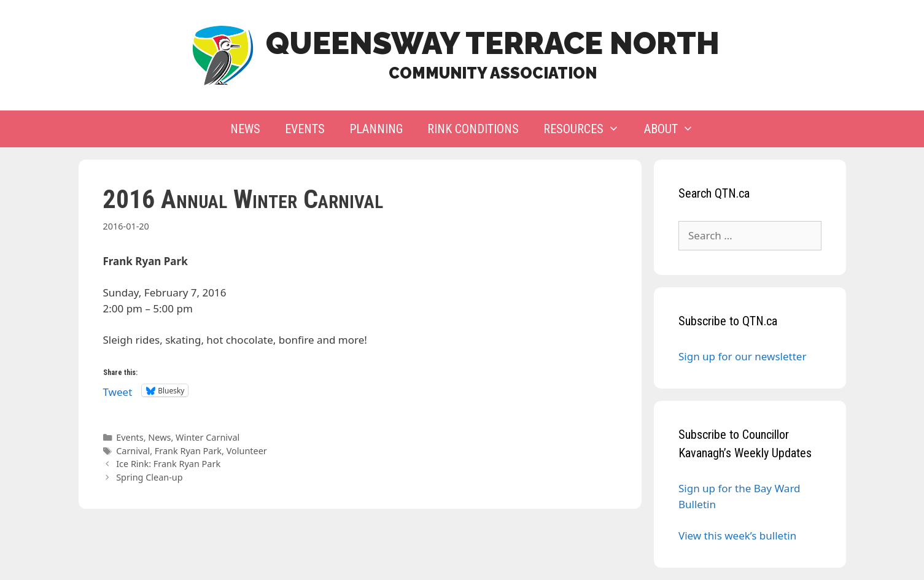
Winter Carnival (208, 437)
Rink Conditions (473, 129)
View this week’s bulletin (737, 536)
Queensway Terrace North (493, 43)
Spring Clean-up (149, 477)
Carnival (133, 451)
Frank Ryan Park (188, 451)
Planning (376, 129)
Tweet (118, 390)
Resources (588, 129)
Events (305, 129)
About (675, 129)
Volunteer (247, 451)
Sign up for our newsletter (742, 356)
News (245, 129)
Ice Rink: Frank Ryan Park (168, 464)
